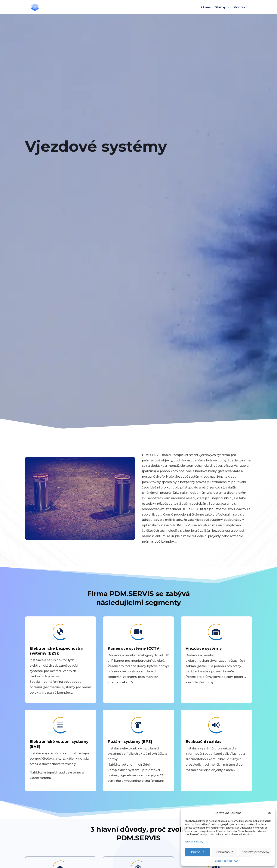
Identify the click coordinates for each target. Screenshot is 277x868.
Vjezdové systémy (204, 648)
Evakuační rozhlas (203, 742)
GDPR (238, 861)
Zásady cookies (223, 861)
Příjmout (197, 852)
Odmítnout (225, 852)
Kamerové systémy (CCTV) (134, 648)
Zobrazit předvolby (255, 852)
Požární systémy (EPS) (130, 742)
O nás (206, 7)
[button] (269, 813)
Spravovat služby (194, 842)
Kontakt (240, 7)
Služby (220, 7)
